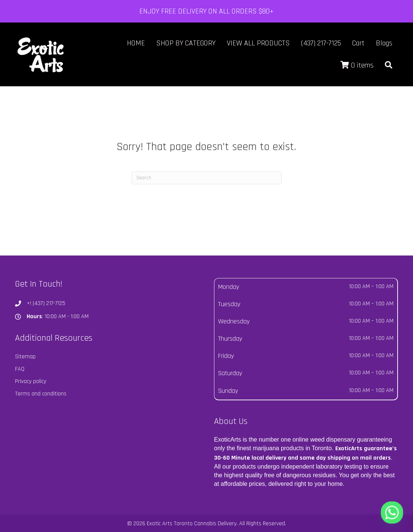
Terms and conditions (41, 394)
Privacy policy (31, 381)
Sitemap (25, 357)
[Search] (206, 178)
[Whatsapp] (392, 512)
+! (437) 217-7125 (46, 303)
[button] (389, 65)
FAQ (20, 369)
